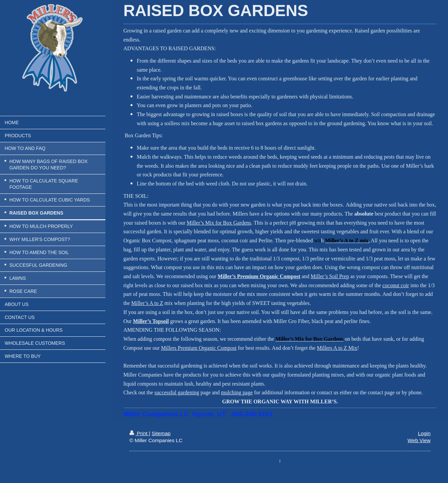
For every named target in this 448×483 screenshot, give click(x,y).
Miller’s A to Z (147, 303)
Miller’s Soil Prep (330, 276)
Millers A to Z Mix (337, 348)
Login (424, 433)
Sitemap (161, 433)
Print (139, 433)
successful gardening (177, 392)
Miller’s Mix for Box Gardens (219, 223)
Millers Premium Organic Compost (199, 348)
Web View (419, 440)
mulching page (237, 392)
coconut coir (396, 285)
